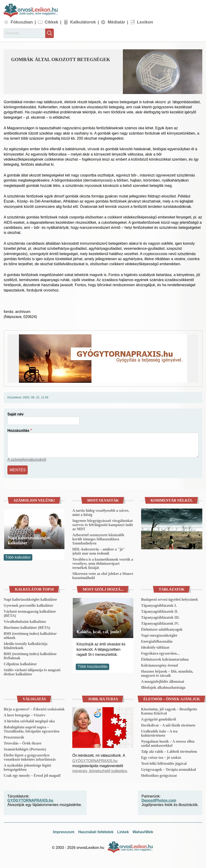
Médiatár (116, 22)
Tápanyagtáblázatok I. (159, 605)
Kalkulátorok (83, 22)
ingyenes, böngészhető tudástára (100, 770)
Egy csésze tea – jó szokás (161, 757)
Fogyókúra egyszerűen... (160, 653)
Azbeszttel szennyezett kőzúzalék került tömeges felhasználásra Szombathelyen (98, 538)
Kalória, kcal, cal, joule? (99, 631)
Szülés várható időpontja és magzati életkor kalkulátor (32, 671)
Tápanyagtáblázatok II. (160, 611)
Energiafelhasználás (157, 641)
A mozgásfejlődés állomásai (163, 681)
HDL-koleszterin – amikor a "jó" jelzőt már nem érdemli (98, 551)
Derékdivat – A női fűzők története (168, 725)
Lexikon (145, 22)
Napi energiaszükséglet (159, 635)
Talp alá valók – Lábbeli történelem (169, 751)
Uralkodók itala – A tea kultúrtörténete (159, 733)
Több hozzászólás (92, 666)
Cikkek (51, 22)
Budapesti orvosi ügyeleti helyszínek (170, 599)
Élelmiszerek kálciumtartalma (165, 659)
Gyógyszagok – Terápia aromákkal (169, 769)
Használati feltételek (96, 831)
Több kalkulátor (18, 557)
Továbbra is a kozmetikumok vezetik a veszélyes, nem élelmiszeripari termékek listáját (103, 563)
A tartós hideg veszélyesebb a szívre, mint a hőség (101, 512)
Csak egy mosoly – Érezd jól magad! (32, 775)
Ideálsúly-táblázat (155, 647)
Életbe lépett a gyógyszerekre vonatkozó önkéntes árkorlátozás (30, 757)
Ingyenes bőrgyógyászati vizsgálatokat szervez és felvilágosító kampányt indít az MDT (103, 524)
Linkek (123, 831)
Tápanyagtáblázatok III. (160, 617)
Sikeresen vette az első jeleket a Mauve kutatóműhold (103, 575)
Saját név (15, 414)
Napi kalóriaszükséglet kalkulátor (29, 540)
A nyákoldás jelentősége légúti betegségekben (27, 767)
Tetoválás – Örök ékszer (23, 743)
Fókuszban (22, 22)
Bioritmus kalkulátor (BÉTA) (27, 627)
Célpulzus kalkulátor (20, 663)
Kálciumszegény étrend (159, 665)
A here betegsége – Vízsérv (25, 714)
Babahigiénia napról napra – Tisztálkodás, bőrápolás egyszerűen (32, 728)
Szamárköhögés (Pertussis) (25, 749)
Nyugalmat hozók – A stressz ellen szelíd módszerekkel (168, 743)
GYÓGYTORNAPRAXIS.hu (95, 760)
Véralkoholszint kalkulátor (25, 621)
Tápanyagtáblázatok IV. (160, 623)
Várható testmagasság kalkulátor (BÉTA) (30, 613)
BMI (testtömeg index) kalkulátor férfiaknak (30, 655)
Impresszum (64, 831)
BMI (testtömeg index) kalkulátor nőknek (30, 635)
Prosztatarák (14, 737)
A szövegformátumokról (27, 460)
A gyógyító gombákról (159, 719)
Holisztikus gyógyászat (159, 775)
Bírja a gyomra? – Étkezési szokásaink (34, 708)
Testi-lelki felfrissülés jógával (164, 763)
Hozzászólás (18, 431)
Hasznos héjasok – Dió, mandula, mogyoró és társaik (167, 673)
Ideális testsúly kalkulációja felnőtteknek (26, 645)
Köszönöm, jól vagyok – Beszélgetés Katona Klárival (169, 711)
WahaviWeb (143, 831)
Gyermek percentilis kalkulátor (29, 605)
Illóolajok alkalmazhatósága (163, 687)
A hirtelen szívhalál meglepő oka (29, 720)
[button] (163, 72)
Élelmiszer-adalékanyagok (162, 629)
